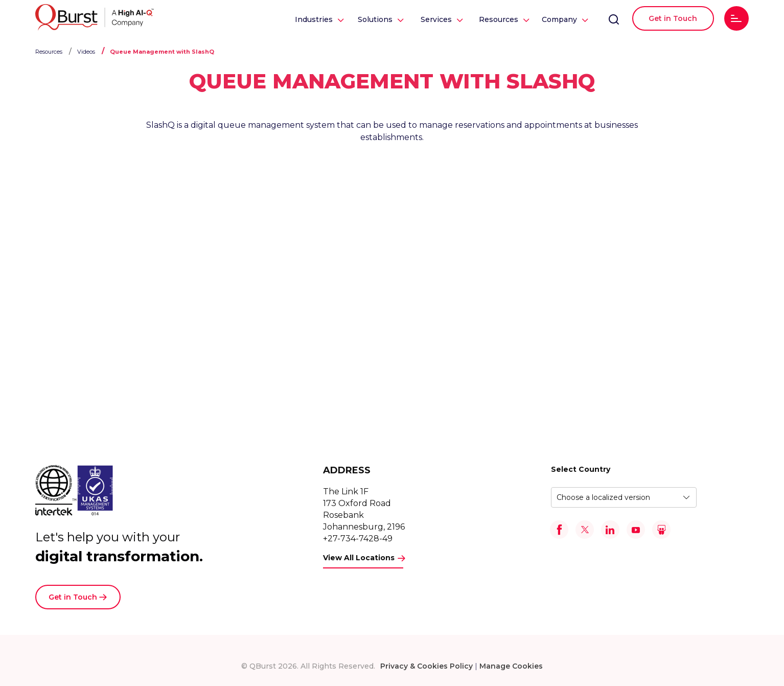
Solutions (375, 19)
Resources (499, 19)
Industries (314, 19)
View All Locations (359, 558)
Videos (86, 52)
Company (559, 19)
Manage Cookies (511, 666)
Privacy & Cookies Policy (426, 666)
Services (436, 19)
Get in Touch (673, 18)
